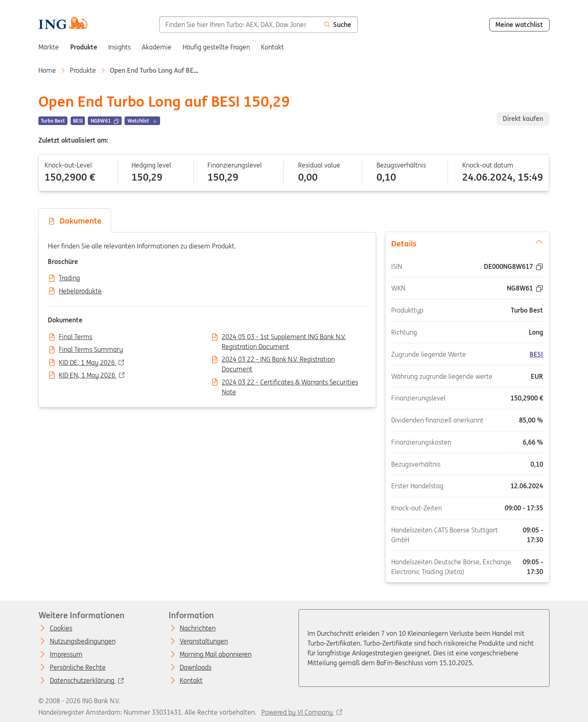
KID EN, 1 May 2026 (88, 376)
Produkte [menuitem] (84, 47)
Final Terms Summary (91, 350)
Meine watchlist (519, 25)
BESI (536, 354)
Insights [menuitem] (119, 47)
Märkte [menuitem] (49, 47)
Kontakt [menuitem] (272, 47)
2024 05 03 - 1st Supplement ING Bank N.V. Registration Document (284, 338)
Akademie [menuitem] (157, 47)
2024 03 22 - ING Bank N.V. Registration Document (278, 360)
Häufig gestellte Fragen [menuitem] (216, 47)
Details (467, 243)
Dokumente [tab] (75, 221)
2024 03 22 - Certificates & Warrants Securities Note (290, 383)
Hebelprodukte (80, 291)
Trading (69, 278)
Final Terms (76, 337)
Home (47, 70)
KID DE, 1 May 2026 (88, 363)
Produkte (83, 70)
